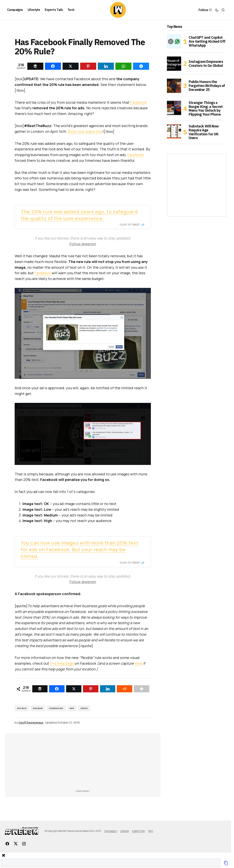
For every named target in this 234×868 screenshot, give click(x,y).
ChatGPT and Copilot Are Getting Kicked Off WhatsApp (207, 41)
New (72, 708)
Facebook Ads (56, 708)
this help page (62, 663)
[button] (217, 10)
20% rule (22, 708)
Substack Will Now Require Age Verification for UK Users (204, 132)
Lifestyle (125, 831)
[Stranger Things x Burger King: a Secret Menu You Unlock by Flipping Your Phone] (174, 108)
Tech (151, 831)
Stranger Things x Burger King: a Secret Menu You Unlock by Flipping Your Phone (206, 109)
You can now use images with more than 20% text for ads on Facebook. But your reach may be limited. (80, 549)
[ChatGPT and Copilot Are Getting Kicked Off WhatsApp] (174, 41)
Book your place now (85, 131)
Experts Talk (138, 831)
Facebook (138, 102)
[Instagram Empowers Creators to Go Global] (174, 64)
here (138, 663)
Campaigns (111, 831)
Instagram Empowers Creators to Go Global (206, 64)
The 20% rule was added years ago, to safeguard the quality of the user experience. (79, 215)
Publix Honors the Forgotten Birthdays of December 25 (207, 86)
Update (84, 708)
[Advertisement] (106, 763)
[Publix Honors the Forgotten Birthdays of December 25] (174, 86)
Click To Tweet (130, 225)
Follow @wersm (83, 244)
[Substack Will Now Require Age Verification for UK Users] (174, 131)
